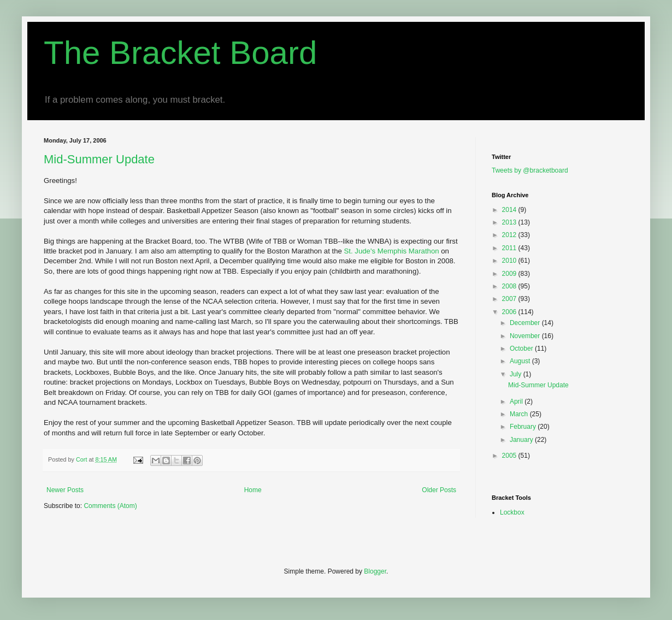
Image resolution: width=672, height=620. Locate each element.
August (521, 361)
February (524, 427)
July (517, 374)
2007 (510, 299)
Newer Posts (65, 490)
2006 (510, 312)
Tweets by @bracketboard (530, 170)
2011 (510, 248)
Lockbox (512, 512)
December (526, 323)
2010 (510, 261)
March (520, 414)
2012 (510, 235)
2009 (510, 274)
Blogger (375, 571)
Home (253, 490)
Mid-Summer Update (99, 159)
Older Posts (439, 490)
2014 (510, 210)
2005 (510, 456)
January (522, 440)
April (517, 401)
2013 (510, 222)
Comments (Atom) (110, 506)
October (522, 349)
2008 (510, 286)
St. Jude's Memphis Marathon (393, 251)
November (526, 336)
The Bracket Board (180, 53)
